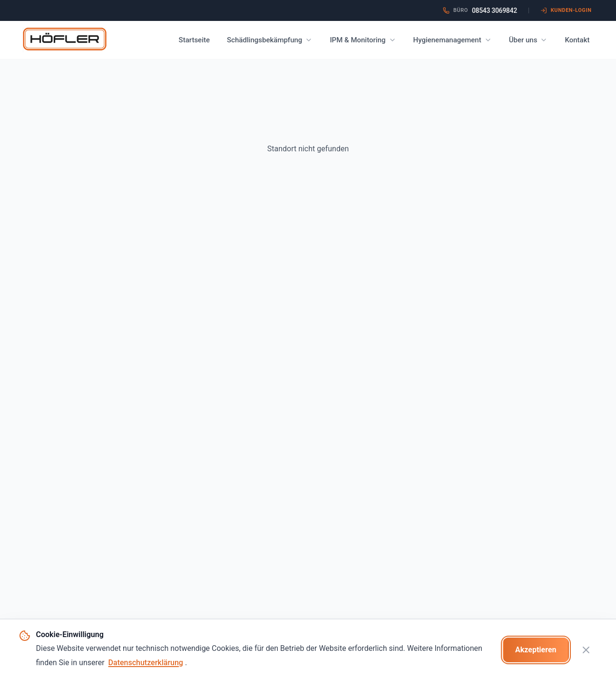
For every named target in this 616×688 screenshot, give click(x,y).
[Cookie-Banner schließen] (586, 650)
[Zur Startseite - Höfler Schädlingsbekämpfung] (65, 40)
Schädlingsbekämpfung (270, 40)
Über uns (528, 40)
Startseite (194, 40)
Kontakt (577, 40)
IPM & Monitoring (363, 40)
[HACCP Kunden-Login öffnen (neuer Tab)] (566, 10)
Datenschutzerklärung (146, 663)
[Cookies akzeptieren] (536, 650)
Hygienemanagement (453, 40)
